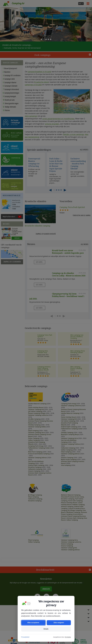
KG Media (68, 637)
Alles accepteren (33, 623)
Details (46, 629)
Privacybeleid (25, 637)
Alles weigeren (59, 623)
